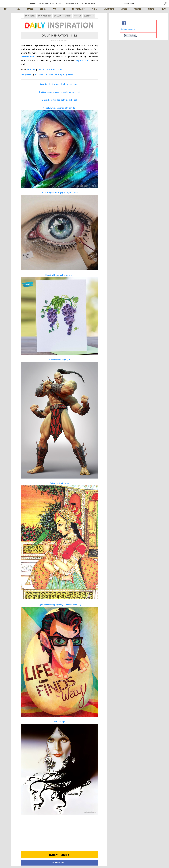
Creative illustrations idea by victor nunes (59, 84)
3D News (49, 74)
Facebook (31, 69)
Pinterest (51, 69)
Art (55, 9)
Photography (79, 9)
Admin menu (129, 3)
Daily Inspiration (83, 60)
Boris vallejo (59, 768)
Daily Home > (59, 855)
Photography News (64, 74)
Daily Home (30, 16)
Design (43, 9)
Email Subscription (63, 16)
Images (30, 9)
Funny (94, 9)
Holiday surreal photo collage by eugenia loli (59, 92)
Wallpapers (109, 9)
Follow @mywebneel (128, 29)
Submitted (89, 16)
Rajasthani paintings (59, 541)
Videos (124, 9)
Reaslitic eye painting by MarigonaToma (59, 231)
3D (64, 9)
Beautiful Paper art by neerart (59, 314)
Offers (151, 9)
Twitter (41, 69)
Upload (78, 16)
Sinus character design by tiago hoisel (59, 100)
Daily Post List (44, 16)
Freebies (138, 9)
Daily (18, 9)
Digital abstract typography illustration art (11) (59, 660)
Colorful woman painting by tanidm (59, 147)
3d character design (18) (59, 418)
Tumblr (61, 69)
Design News (27, 74)
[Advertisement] (59, 835)
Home (6, 9)
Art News (39, 74)
